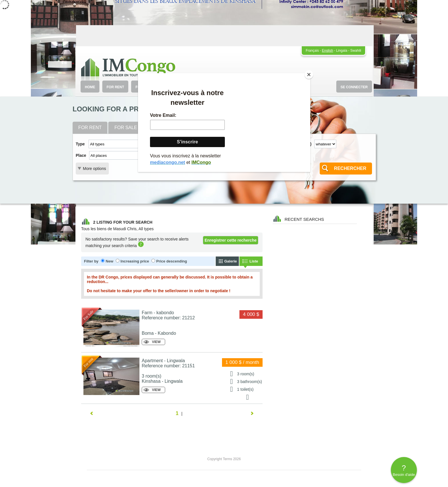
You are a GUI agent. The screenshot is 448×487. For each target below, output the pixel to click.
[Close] (309, 75)
